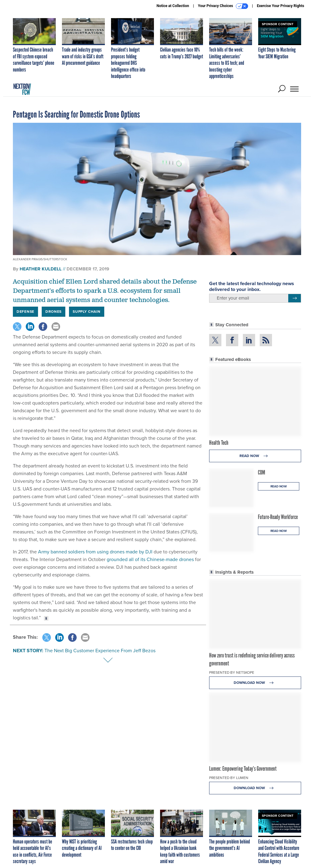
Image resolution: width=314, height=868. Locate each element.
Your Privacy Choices (223, 6)
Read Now (255, 456)
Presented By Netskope (232, 672)
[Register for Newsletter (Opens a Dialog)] (295, 298)
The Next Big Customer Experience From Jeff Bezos (100, 651)
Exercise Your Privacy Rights (281, 6)
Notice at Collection (173, 6)
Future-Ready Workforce (278, 517)
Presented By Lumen (229, 778)
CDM (262, 472)
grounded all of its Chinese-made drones (150, 559)
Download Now (255, 683)
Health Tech (219, 443)
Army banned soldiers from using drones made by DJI (95, 552)
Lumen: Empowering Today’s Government (243, 769)
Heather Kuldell (41, 269)
